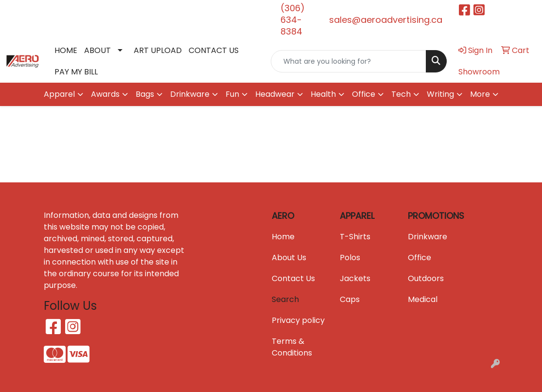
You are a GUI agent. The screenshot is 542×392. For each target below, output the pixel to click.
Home (283, 237)
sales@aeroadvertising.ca (386, 20)
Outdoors (426, 278)
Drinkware (428, 237)
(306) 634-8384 (293, 20)
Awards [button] (105, 94)
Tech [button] (401, 94)
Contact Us (293, 278)
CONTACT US (214, 50)
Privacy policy (298, 320)
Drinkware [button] (190, 94)
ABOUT (97, 50)
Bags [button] (145, 94)
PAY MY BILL (76, 72)
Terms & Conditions (292, 347)
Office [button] (364, 94)
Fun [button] (232, 94)
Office (420, 258)
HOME (66, 50)
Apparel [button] (59, 94)
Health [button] (323, 94)
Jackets (355, 278)
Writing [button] (440, 94)
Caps (350, 299)
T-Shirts (355, 237)
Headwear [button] (275, 94)
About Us (289, 258)
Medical (423, 299)
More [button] (480, 94)
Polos (350, 258)
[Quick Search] (349, 61)
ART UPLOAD (158, 50)
